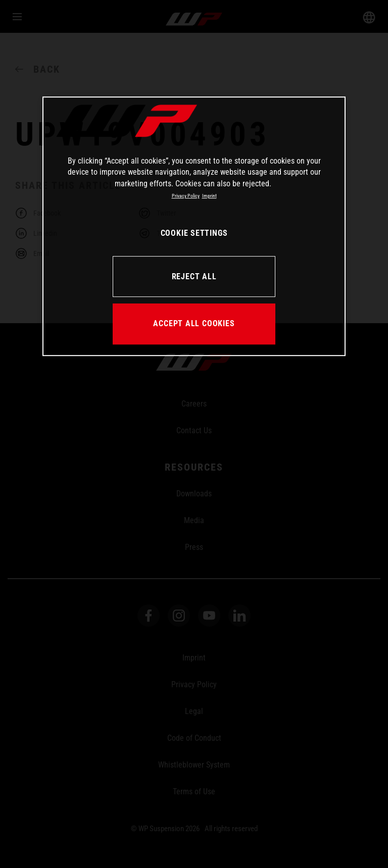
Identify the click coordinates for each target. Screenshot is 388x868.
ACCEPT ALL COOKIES (194, 323)
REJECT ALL (194, 276)
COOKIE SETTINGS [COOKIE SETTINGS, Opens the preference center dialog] (194, 233)
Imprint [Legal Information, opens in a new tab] (209, 196)
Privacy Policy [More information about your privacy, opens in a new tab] (186, 196)
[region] (194, 226)
